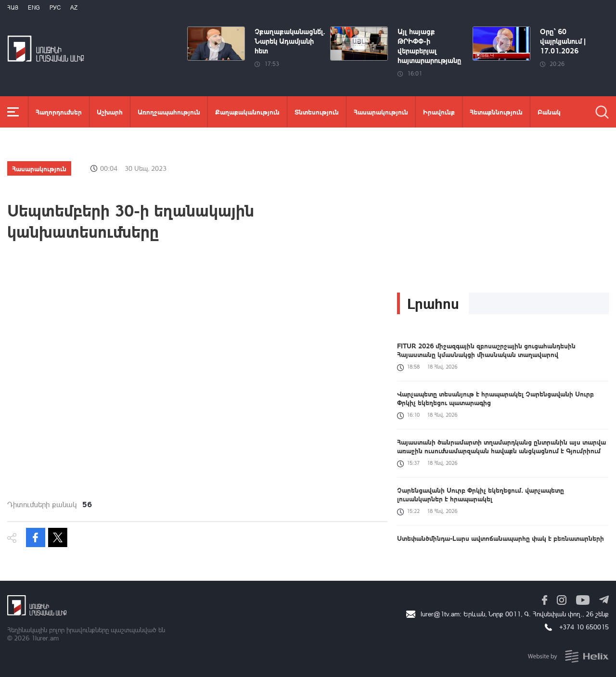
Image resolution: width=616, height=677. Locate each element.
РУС (55, 7)
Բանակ (549, 112)
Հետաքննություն (496, 112)
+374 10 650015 (584, 627)
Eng (34, 7)
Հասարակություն (381, 112)
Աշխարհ (110, 112)
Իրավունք (439, 112)
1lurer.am (45, 638)
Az (74, 7)
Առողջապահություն (169, 112)
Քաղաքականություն (247, 112)
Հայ (13, 7)
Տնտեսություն (317, 112)
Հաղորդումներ (59, 112)
